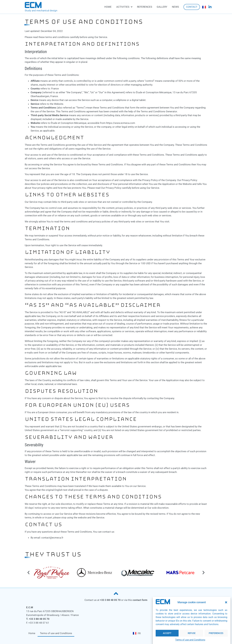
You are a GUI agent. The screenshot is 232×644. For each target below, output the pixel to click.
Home (108, 7)
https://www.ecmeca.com (121, 123)
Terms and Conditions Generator (159, 111)
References (145, 7)
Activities (124, 7)
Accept (167, 633)
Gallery (162, 7)
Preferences (216, 633)
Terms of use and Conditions (190, 640)
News (175, 7)
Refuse (192, 633)
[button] (226, 602)
